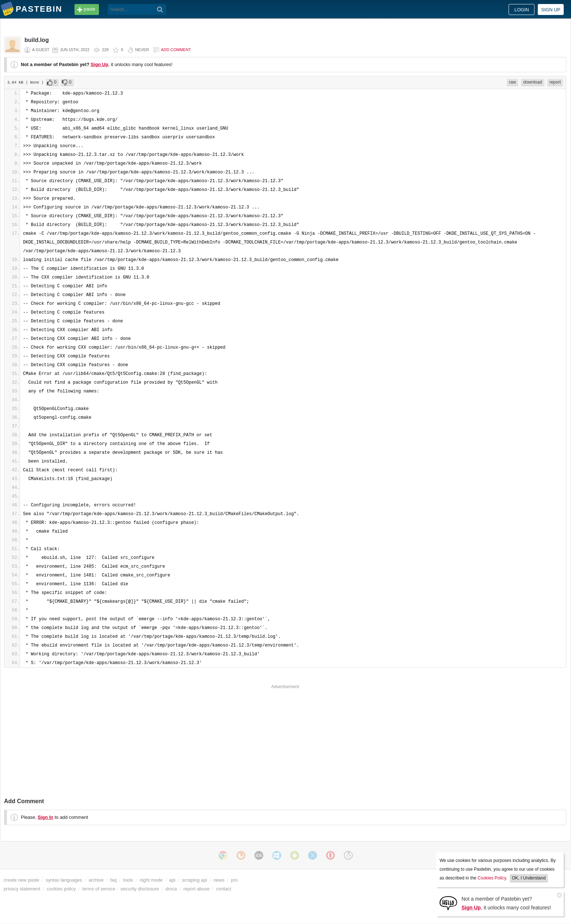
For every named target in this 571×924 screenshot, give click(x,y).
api (172, 880)
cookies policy (61, 889)
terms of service (99, 889)
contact (224, 889)
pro (235, 880)
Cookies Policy (492, 878)
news (219, 880)
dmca (171, 889)
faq (114, 880)
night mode (151, 880)
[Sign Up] (448, 903)
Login (522, 10)
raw (512, 82)
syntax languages (64, 880)
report (555, 82)
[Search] (160, 9)
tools (128, 880)
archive (96, 880)
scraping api (194, 880)
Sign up (551, 10)
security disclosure (140, 889)
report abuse (196, 889)
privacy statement (22, 889)
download (532, 82)
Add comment (176, 50)
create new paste (21, 880)
